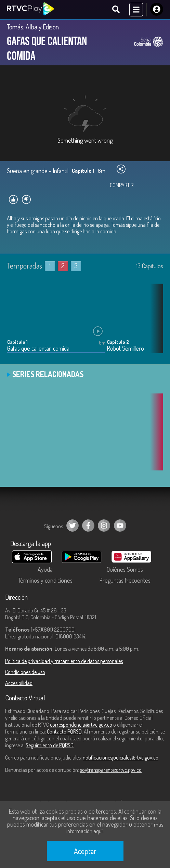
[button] (155, 324)
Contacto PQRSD (64, 731)
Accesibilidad (19, 683)
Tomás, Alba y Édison (33, 27)
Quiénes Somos (125, 569)
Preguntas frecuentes (125, 580)
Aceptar (85, 851)
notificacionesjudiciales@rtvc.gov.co (121, 757)
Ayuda (45, 569)
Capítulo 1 (17, 342)
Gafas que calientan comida (38, 348)
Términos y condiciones (45, 580)
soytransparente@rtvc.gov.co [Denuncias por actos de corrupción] (111, 770)
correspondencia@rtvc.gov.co (81, 725)
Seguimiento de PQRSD (50, 745)
